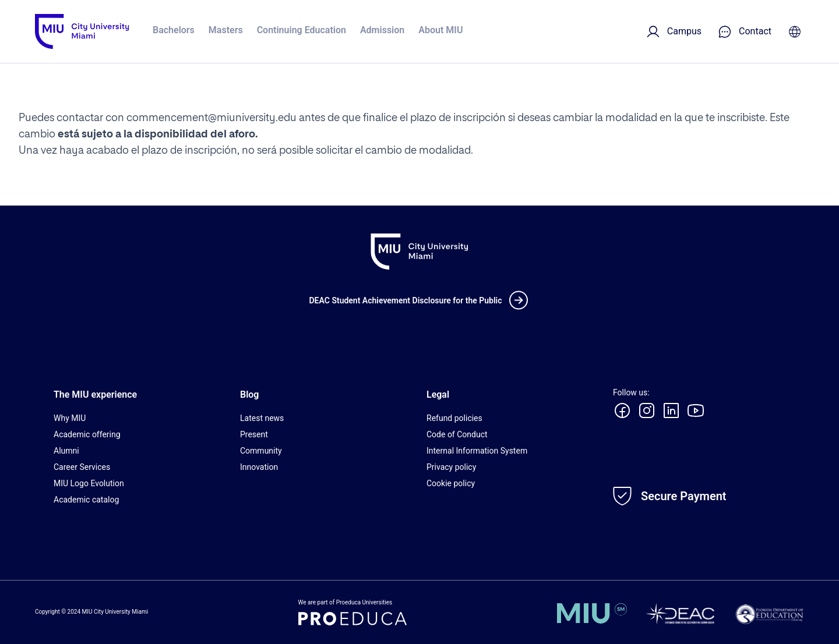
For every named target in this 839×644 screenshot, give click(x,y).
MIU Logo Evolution (89, 483)
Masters (226, 30)
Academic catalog (86, 500)
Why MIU (70, 418)
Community (261, 451)
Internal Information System (477, 451)
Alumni (66, 451)
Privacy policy (451, 467)
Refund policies (454, 418)
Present (254, 434)
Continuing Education (302, 30)
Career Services (82, 467)
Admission (382, 30)
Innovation (259, 467)
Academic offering (87, 434)
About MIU (440, 30)
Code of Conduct (457, 434)
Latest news (262, 418)
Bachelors (174, 30)
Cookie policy (451, 483)
